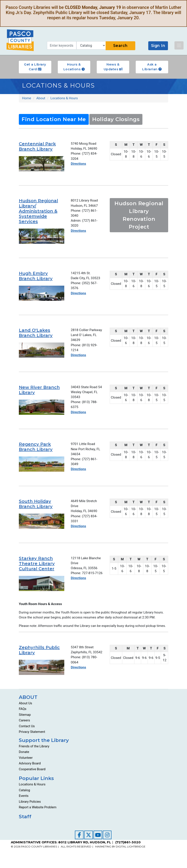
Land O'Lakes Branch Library (36, 333)
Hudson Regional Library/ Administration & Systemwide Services (38, 211)
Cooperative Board (32, 778)
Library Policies (30, 811)
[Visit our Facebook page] (79, 844)
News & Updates (113, 67)
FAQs (23, 718)
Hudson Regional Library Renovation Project (139, 215)
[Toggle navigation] (179, 45)
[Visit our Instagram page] (107, 844)
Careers (24, 730)
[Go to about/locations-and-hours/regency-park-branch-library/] (42, 466)
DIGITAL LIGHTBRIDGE (131, 856)
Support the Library (44, 749)
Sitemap (25, 724)
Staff (25, 826)
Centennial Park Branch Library (37, 147)
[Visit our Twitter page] (89, 844)
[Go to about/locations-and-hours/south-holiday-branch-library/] (42, 524)
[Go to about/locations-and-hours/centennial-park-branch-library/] (42, 164)
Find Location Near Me (54, 119)
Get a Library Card (35, 67)
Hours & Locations (74, 67)
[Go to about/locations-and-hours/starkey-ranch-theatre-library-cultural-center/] (42, 587)
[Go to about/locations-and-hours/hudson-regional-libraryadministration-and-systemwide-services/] (42, 237)
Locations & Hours (32, 794)
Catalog (24, 799)
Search (120, 46)
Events (24, 805)
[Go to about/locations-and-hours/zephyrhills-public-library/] (42, 677)
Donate (24, 761)
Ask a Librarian (152, 67)
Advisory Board (30, 773)
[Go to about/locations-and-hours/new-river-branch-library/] (42, 408)
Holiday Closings (116, 119)
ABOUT (28, 706)
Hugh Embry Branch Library (36, 276)
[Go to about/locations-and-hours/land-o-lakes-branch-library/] (42, 351)
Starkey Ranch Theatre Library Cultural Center (37, 567)
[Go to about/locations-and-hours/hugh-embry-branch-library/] (42, 294)
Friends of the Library (34, 756)
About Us (25, 713)
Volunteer (26, 767)
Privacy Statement (32, 741)
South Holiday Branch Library (36, 507)
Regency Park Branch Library (36, 449)
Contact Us (27, 735)
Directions (79, 164)
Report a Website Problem (38, 817)
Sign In (158, 46)
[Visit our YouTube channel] (98, 844)
